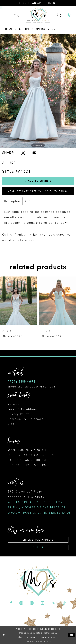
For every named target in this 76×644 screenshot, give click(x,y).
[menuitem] (7, 15)
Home (8, 29)
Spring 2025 (45, 29)
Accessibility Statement (25, 419)
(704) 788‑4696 (22, 382)
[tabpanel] (38, 91)
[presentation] (19, 301)
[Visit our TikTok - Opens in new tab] (64, 603)
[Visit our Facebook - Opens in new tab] (11, 603)
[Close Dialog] (4, 635)
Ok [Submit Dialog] (72, 635)
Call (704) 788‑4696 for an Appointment (39, 191)
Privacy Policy (18, 414)
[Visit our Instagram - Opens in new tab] (21, 603)
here (49, 641)
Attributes (32, 201)
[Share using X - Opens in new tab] (23, 153)
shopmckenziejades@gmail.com (32, 387)
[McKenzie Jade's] (38, 15)
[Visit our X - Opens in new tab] (54, 603)
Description (12, 201)
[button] (7, 15)
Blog (11, 424)
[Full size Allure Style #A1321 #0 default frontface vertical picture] (38, 91)
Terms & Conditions (23, 409)
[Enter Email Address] (38, 540)
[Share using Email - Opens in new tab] (34, 153)
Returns (13, 404)
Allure (24, 29)
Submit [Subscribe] (38, 547)
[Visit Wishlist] (69, 15)
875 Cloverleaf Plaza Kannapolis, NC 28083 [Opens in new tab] (39, 502)
